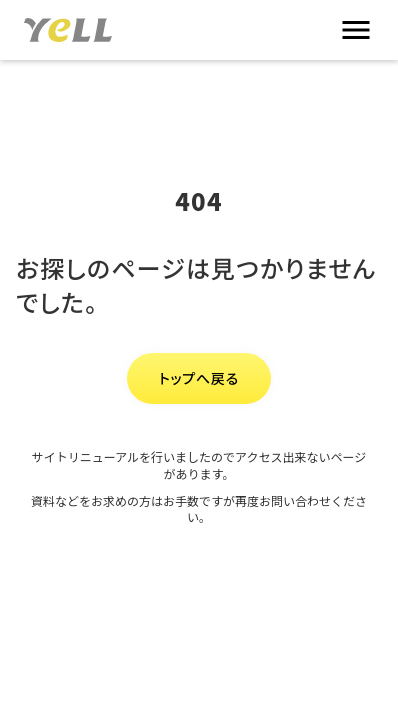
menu (356, 30)
